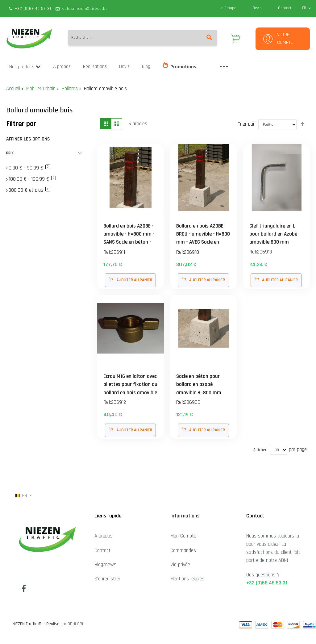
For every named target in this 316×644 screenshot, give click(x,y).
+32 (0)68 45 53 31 (33, 9)
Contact (285, 8)
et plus (29, 190)
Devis (257, 8)
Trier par (246, 124)
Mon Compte (183, 536)
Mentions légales (187, 579)
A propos (104, 536)
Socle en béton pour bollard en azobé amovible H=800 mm (200, 384)
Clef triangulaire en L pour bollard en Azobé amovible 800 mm (274, 234)
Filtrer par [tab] (21, 124)
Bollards (70, 89)
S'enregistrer (107, 579)
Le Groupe (228, 8)
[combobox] (143, 38)
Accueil (13, 89)
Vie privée (180, 565)
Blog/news (105, 565)
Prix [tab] (10, 153)
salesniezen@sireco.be (85, 9)
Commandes (183, 550)
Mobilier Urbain (41, 89)
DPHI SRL (76, 624)
